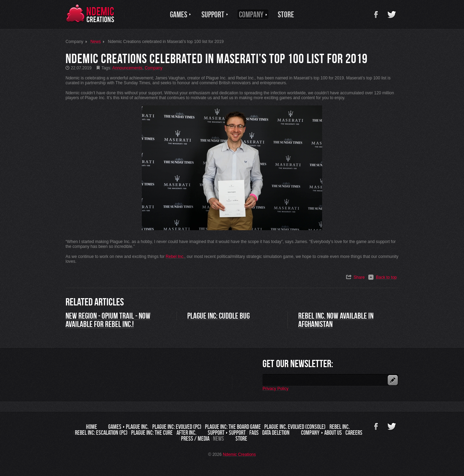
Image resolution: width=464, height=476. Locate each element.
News (218, 439)
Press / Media (195, 439)
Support (237, 433)
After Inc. (186, 433)
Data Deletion (276, 433)
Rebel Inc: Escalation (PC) (101, 433)
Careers (354, 433)
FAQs (254, 433)
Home (92, 427)
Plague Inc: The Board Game (233, 427)
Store (241, 439)
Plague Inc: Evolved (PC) (177, 427)
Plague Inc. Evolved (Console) (295, 427)
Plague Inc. (137, 427)
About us (333, 433)
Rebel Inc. (340, 427)
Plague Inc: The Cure (152, 433)
